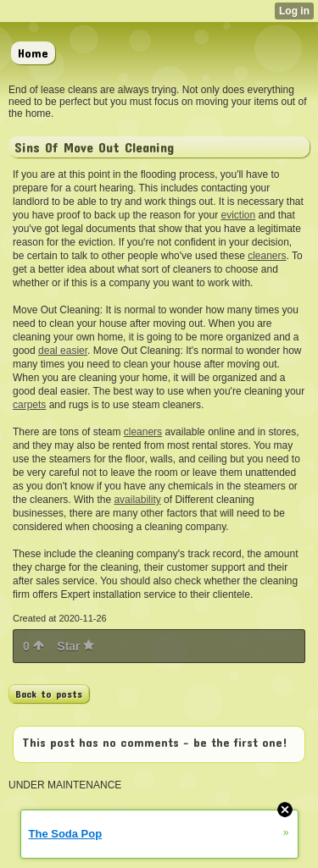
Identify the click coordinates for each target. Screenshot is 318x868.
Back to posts (49, 694)
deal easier (63, 351)
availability (137, 500)
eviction (238, 215)
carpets (29, 405)
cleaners (267, 256)
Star (75, 646)
